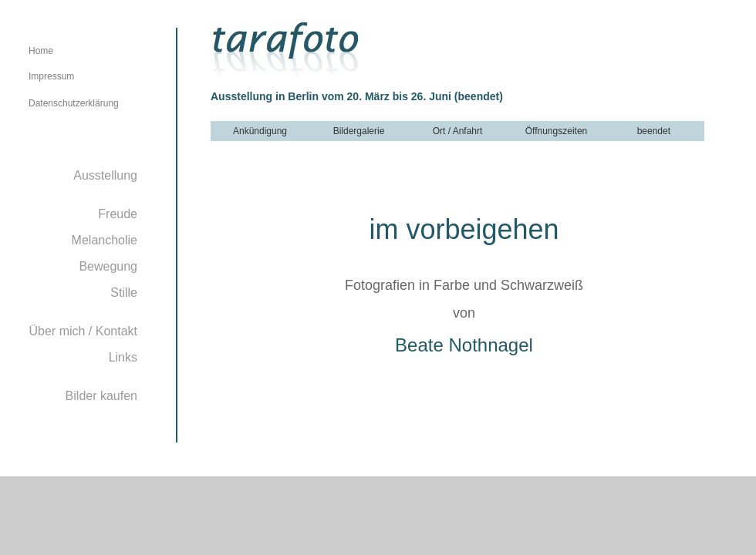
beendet (655, 131)
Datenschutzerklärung (74, 103)
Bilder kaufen (101, 396)
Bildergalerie (359, 131)
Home (41, 51)
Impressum (51, 76)
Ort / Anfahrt (458, 131)
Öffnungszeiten (557, 131)
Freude (118, 214)
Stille (124, 293)
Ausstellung (105, 175)
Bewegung (108, 266)
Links (123, 357)
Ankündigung (260, 131)
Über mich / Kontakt (84, 331)
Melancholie (105, 240)
